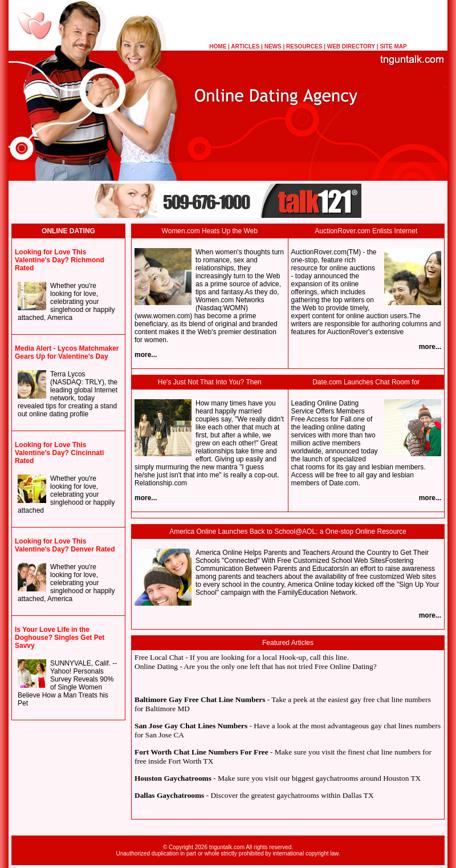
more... (146, 355)
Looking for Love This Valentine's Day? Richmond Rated (60, 260)
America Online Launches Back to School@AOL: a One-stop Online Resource (288, 532)
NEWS (273, 46)
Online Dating (156, 666)
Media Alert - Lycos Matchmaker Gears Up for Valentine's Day (67, 352)
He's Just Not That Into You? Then (210, 382)
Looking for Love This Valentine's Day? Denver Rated (65, 545)
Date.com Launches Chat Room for (366, 382)
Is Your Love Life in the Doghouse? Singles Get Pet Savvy (60, 638)
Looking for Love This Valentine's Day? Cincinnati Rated (59, 453)
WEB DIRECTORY (351, 46)
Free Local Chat (159, 657)
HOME (218, 46)
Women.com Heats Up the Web (210, 231)
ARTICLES (245, 46)
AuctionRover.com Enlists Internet (366, 231)
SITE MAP (393, 46)
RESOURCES (304, 46)
